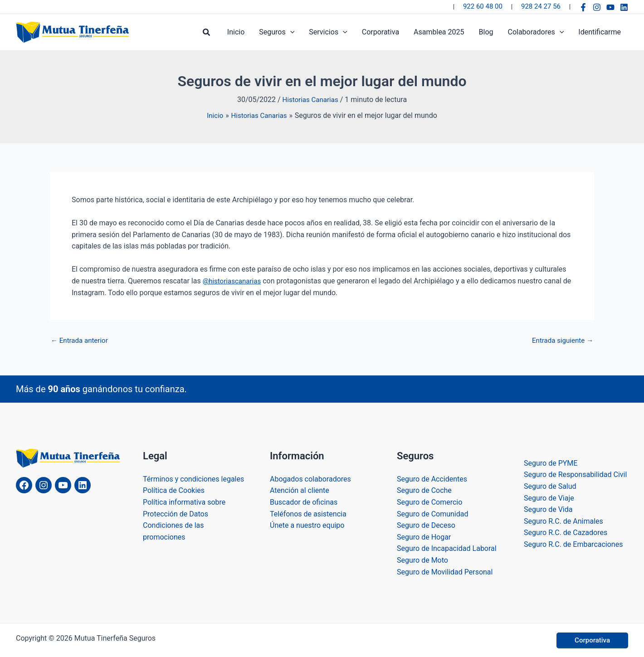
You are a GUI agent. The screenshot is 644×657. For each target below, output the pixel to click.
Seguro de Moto (422, 560)
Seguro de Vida (548, 509)
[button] (207, 32)
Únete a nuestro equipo (307, 525)
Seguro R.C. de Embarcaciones (573, 544)
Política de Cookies (174, 490)
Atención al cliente (300, 490)
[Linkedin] (624, 7)
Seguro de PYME (551, 463)
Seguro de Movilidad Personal (445, 572)
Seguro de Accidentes (432, 479)
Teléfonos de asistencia (308, 513)
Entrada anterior (81, 341)
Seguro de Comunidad (433, 513)
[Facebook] (583, 7)
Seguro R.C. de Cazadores (566, 533)
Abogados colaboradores (310, 479)
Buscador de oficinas (304, 502)
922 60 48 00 (483, 6)
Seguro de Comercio (429, 502)
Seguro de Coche (424, 490)
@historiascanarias (234, 280)
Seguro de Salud (550, 486)
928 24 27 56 (541, 6)
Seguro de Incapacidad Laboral (447, 548)
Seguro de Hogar (424, 537)
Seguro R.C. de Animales (563, 521)
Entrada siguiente (561, 341)
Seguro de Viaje (549, 498)
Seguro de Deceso (426, 525)
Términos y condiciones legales (193, 479)
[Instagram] (597, 7)
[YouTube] (610, 7)
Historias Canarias (310, 100)
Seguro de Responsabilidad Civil (575, 474)
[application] (290, 32)
